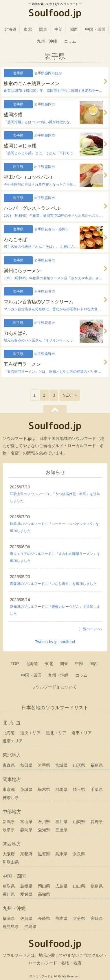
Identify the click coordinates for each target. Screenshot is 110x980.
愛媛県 (26, 894)
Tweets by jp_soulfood (55, 642)
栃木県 (44, 789)
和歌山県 (11, 862)
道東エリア (82, 733)
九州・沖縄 (47, 41)
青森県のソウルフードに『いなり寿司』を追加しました (53, 584)
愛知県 (44, 830)
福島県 (97, 765)
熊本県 (61, 918)
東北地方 (12, 755)
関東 (43, 29)
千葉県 (97, 789)
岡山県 (44, 886)
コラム (70, 41)
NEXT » (70, 395)
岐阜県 (9, 830)
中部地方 (12, 812)
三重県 (61, 830)
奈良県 (79, 854)
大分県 (79, 918)
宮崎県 (97, 918)
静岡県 (26, 830)
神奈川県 (11, 798)
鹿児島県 (11, 927)
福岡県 (9, 918)
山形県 (79, 765)
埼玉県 (79, 789)
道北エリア (56, 733)
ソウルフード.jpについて (54, 687)
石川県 (44, 822)
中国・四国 (95, 29)
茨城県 (26, 789)
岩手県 (44, 765)
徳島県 (97, 886)
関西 (74, 29)
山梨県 (79, 822)
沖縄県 (30, 927)
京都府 (26, 854)
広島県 (61, 886)
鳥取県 (9, 886)
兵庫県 (61, 854)
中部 (58, 29)
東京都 (9, 789)
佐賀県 (26, 918)
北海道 (10, 29)
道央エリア (30, 733)
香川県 (9, 894)
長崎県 (44, 918)
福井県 (61, 822)
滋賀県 (44, 854)
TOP (15, 664)
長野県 (97, 822)
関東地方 (12, 779)
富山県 (26, 822)
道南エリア (13, 741)
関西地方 (12, 844)
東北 (28, 29)
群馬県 (61, 789)
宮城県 (61, 765)
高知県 (44, 894)
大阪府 (9, 854)
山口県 (79, 886)
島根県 (26, 886)
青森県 (9, 765)
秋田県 (26, 765)
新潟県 (9, 822)
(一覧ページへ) (90, 629)
